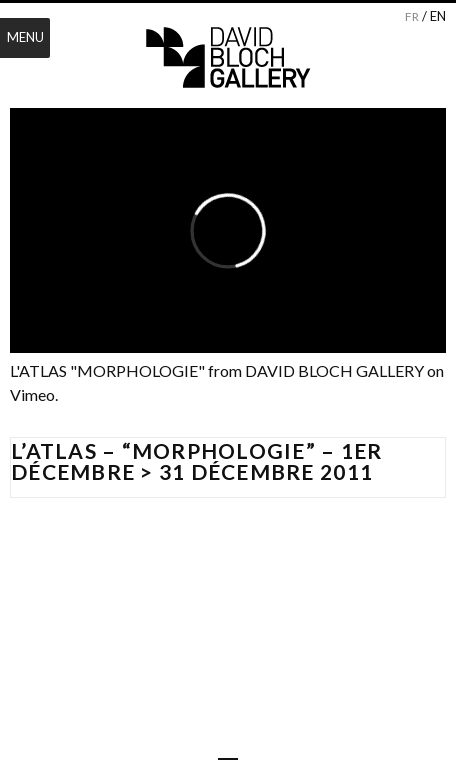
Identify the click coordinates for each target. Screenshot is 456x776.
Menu (25, 37)
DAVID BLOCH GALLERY (334, 370)
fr (412, 16)
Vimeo (32, 394)
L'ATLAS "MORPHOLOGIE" (107, 370)
